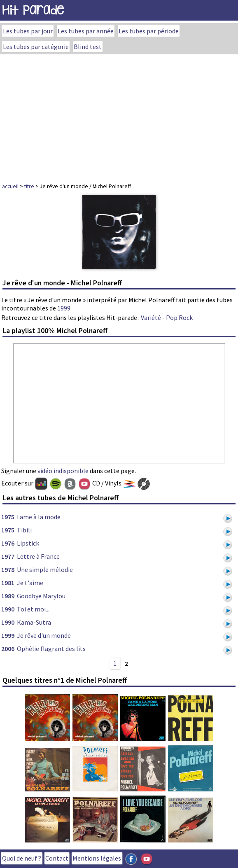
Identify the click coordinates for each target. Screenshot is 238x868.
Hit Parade (33, 10)
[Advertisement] (119, 116)
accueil (10, 186)
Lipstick (28, 543)
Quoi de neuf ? (22, 858)
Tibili (24, 530)
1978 (8, 569)
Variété (151, 317)
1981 (8, 583)
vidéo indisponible (63, 471)
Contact (57, 858)
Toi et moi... (33, 609)
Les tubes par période (149, 31)
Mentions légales (97, 858)
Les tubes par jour (28, 31)
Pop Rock (179, 317)
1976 (8, 543)
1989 (8, 596)
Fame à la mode (39, 517)
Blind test (88, 47)
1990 (8, 609)
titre (29, 186)
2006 (8, 649)
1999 (64, 308)
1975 (8, 517)
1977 (8, 556)
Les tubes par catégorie (36, 47)
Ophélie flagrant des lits (51, 649)
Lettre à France (38, 556)
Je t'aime (30, 583)
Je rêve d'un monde (44, 635)
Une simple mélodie (45, 569)
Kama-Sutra (34, 622)
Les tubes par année (86, 31)
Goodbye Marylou (41, 596)
